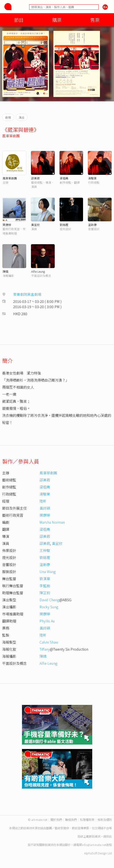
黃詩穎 (45, 508)
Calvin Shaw (49, 642)
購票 (57, 20)
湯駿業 (92, 178)
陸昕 (43, 501)
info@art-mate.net (94, 845)
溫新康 (45, 564)
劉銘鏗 (64, 225)
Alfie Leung (38, 271)
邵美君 (35, 178)
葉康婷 (7, 225)
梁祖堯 (64, 178)
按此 (109, 836)
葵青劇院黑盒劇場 (27, 294)
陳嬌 (5, 271)
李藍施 (45, 586)
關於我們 (56, 820)
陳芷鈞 (45, 593)
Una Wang (48, 572)
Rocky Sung (49, 607)
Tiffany (45, 649)
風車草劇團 (11, 136)
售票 (95, 20)
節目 (19, 20)
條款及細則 (105, 820)
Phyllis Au (47, 621)
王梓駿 (45, 550)
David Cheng (49, 600)
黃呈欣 (35, 225)
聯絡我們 (71, 820)
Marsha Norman (52, 522)
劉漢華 (45, 579)
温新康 (92, 225)
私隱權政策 (87, 820)
